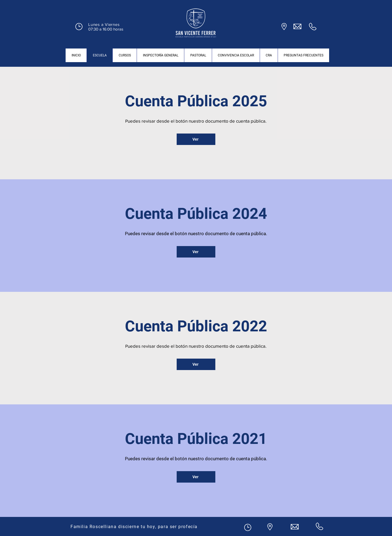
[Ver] (196, 139)
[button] (79, 27)
